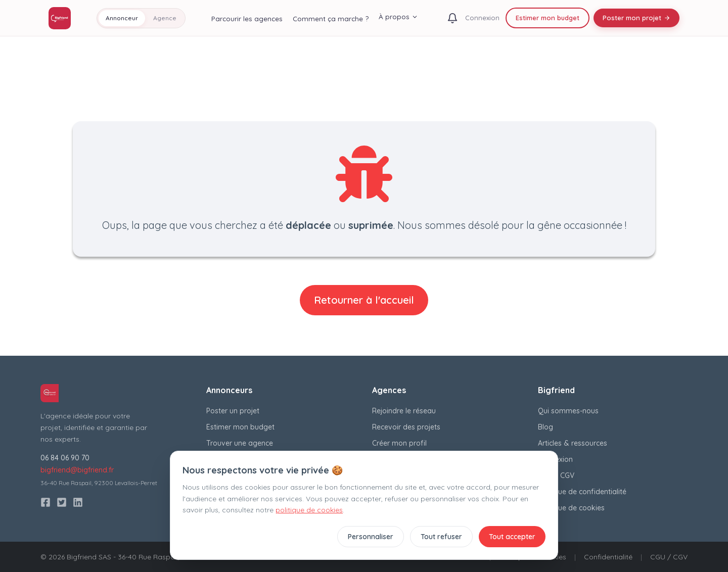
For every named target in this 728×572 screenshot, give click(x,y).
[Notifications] (452, 18)
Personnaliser (371, 537)
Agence (165, 18)
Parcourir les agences (247, 18)
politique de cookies (309, 510)
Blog (545, 427)
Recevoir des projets (406, 427)
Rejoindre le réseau (404, 411)
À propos (398, 16)
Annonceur (122, 18)
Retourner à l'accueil (364, 300)
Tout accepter (512, 537)
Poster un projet (233, 411)
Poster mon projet (636, 18)
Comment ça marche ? (331, 18)
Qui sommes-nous (568, 411)
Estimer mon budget (548, 18)
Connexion (482, 18)
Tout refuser (441, 537)
